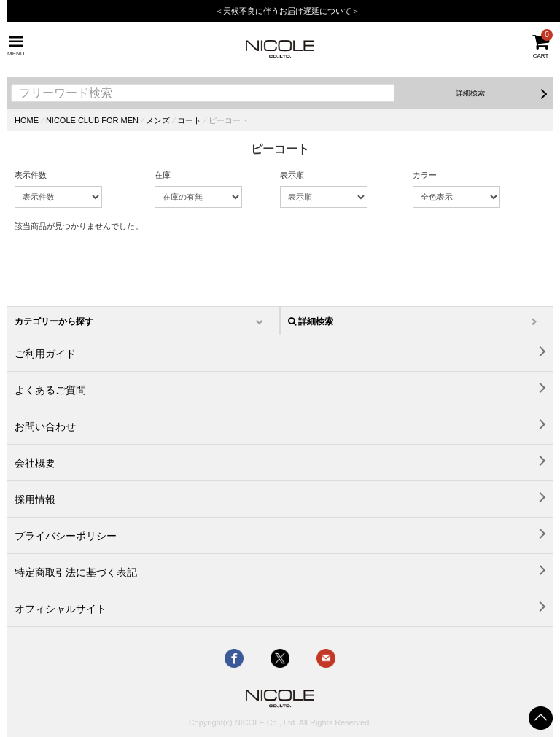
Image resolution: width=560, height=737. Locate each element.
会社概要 (35, 463)
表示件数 (31, 175)
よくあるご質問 (50, 390)
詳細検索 (470, 93)
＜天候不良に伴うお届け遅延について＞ (287, 11)
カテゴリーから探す (54, 321)
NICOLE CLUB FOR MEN (92, 120)
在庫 (163, 175)
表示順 (292, 175)
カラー (425, 175)
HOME (27, 120)
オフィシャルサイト (61, 609)
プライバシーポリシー (66, 536)
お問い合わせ (45, 426)
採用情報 (35, 499)
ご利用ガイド (45, 354)
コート (189, 120)
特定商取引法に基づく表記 (76, 572)
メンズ (158, 120)
